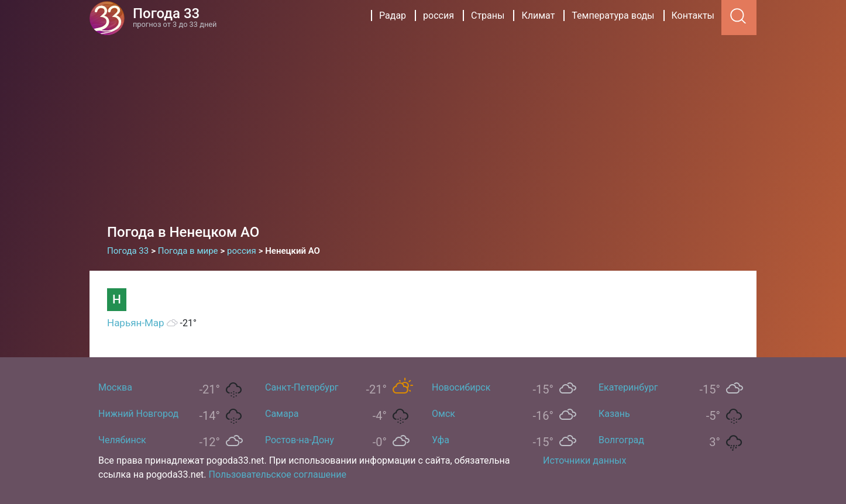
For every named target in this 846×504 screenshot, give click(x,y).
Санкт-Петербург (302, 387)
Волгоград (621, 440)
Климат (538, 15)
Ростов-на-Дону (300, 440)
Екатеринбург (628, 387)
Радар (393, 15)
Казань (614, 414)
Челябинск (122, 440)
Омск (443, 414)
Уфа (441, 440)
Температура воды (613, 15)
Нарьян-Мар (136, 323)
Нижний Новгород (138, 414)
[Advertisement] (423, 123)
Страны (488, 15)
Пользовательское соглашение (278, 474)
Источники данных (584, 460)
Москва (115, 387)
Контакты (693, 15)
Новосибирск (461, 387)
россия (439, 15)
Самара (282, 414)
